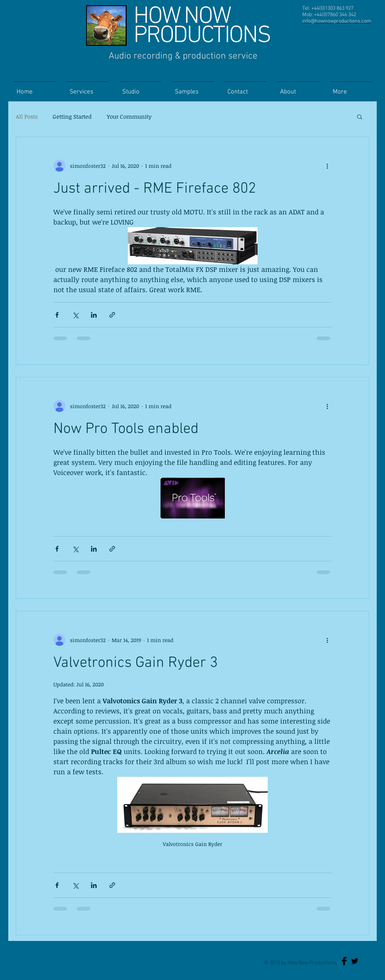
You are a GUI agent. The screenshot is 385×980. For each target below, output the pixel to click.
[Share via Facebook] (57, 315)
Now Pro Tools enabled (126, 429)
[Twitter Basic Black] (355, 961)
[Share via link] (112, 315)
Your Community (129, 116)
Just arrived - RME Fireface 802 (155, 189)
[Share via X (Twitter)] (75, 315)
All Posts (27, 116)
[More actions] (327, 166)
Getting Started (72, 116)
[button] (360, 117)
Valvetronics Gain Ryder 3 (136, 663)
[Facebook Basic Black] (344, 961)
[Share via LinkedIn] (94, 315)
